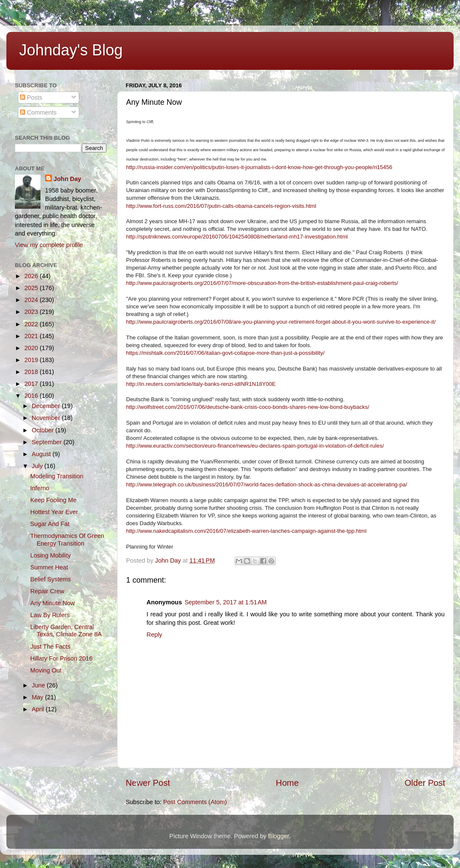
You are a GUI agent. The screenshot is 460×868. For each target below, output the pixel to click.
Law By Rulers (50, 615)
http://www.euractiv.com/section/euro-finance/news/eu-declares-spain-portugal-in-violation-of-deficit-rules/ (255, 446)
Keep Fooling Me (53, 500)
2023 (32, 312)
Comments (38, 112)
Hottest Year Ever (54, 512)
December (47, 406)
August (42, 454)
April (39, 709)
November (47, 418)
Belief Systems (50, 579)
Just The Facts (50, 647)
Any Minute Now (53, 603)
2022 (32, 324)
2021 (32, 336)
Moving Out (46, 670)
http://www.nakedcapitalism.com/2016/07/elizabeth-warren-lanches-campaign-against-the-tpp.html (246, 531)
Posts (31, 98)
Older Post (425, 783)
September (48, 442)
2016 (32, 396)
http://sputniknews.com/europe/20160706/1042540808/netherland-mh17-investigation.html (237, 237)
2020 (32, 348)
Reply (154, 635)
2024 (32, 300)
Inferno (40, 488)
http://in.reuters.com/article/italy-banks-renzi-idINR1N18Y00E (201, 384)
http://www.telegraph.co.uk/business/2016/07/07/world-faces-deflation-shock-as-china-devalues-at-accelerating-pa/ (267, 484)
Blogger (279, 836)
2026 (32, 276)
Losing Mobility (50, 555)
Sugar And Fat (50, 524)
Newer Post (148, 783)
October (44, 430)
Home (287, 783)
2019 (32, 360)
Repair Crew (47, 591)
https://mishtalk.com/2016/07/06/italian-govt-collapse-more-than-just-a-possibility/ (225, 353)
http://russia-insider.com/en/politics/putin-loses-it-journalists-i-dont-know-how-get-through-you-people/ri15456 (259, 167)
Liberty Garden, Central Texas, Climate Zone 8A (66, 631)
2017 (32, 384)
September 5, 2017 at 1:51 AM (226, 602)
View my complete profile (49, 245)
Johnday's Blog (71, 50)
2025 (32, 288)
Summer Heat (49, 567)
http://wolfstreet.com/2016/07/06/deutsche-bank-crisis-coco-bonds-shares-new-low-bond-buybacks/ (248, 407)
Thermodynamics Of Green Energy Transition (67, 539)
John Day (68, 179)
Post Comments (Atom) (195, 802)
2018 (32, 372)
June (39, 685)
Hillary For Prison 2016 (61, 658)
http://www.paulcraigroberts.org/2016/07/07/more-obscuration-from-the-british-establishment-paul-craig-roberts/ (262, 283)
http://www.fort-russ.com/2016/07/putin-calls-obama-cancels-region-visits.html (221, 206)
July (38, 466)
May (39, 697)
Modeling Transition (57, 476)
